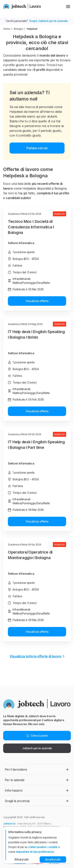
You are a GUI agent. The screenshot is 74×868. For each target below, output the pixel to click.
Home (7, 29)
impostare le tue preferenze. (35, 852)
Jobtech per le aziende (37, 748)
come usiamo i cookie (43, 847)
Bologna (18, 29)
